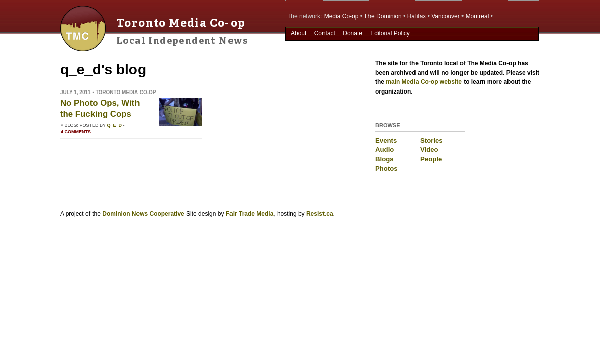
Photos (386, 169)
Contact (325, 33)
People (431, 159)
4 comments (76, 132)
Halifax (417, 16)
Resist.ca (320, 214)
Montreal (477, 16)
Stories (431, 140)
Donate (353, 33)
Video (429, 149)
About (298, 33)
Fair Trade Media (250, 214)
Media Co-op (341, 16)
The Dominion (383, 16)
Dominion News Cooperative (143, 214)
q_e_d (114, 125)
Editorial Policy (390, 33)
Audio (384, 149)
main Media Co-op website (424, 82)
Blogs (384, 159)
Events (386, 140)
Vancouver (445, 16)
